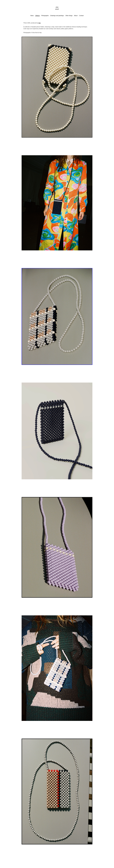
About (76, 16)
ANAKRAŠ (57, 8)
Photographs (45, 16)
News (32, 16)
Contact (81, 16)
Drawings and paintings (57, 16)
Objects (37, 16)
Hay (40, 23)
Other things (69, 16)
